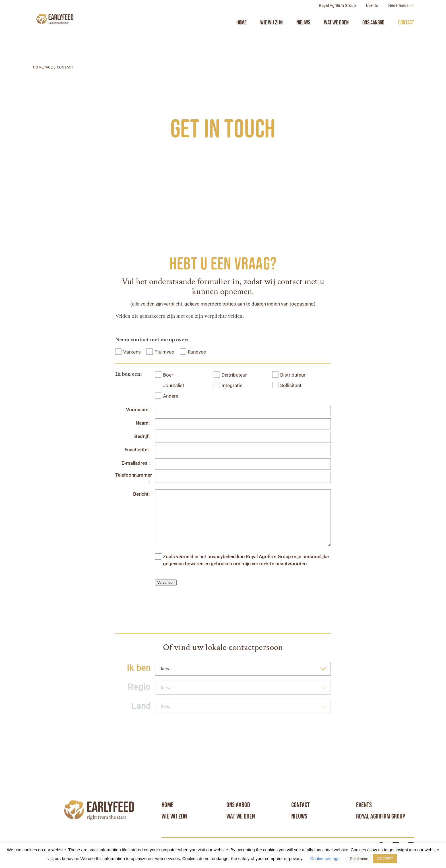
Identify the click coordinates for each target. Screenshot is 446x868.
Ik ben (139, 668)
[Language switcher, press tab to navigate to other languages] (401, 18)
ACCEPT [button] (385, 859)
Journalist (174, 386)
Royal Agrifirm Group (337, 18)
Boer (168, 375)
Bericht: (141, 494)
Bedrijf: (142, 436)
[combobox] (243, 669)
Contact (406, 35)
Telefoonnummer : (133, 479)
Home (241, 35)
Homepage (43, 67)
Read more (359, 859)
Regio (139, 687)
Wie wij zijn (271, 35)
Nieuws (303, 35)
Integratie (232, 386)
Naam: (143, 423)
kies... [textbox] (167, 669)
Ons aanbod (373, 35)
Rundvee (197, 352)
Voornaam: (138, 410)
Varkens (132, 352)
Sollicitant (291, 386)
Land (141, 706)
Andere (171, 396)
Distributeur (234, 375)
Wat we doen (336, 35)
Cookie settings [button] (325, 858)
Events (372, 18)
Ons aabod (238, 805)
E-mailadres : (136, 463)
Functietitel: (137, 450)
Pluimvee (164, 352)
